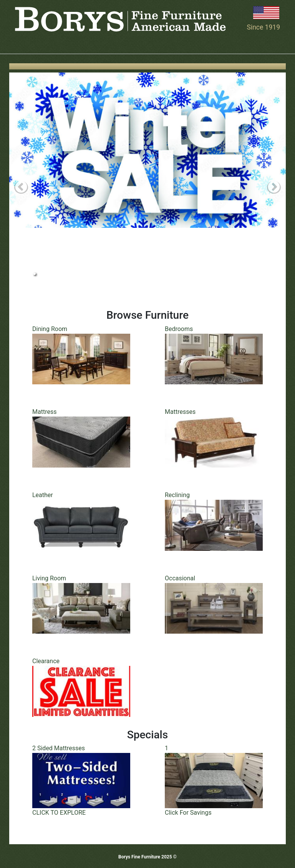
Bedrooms (179, 329)
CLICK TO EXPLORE (59, 813)
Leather (43, 495)
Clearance (46, 661)
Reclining (177, 495)
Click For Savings (188, 813)
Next (274, 188)
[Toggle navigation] (20, 43)
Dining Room (50, 329)
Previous (21, 188)
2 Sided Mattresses (59, 748)
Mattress (44, 412)
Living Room (49, 578)
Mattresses (180, 412)
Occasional (180, 578)
